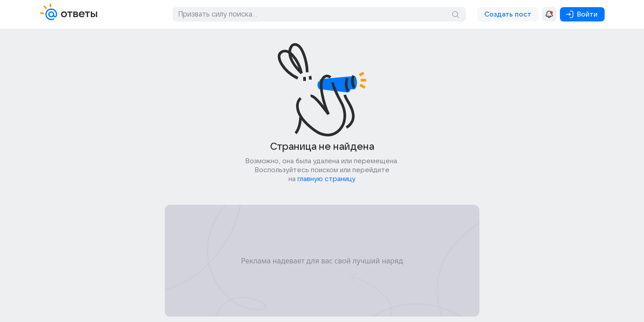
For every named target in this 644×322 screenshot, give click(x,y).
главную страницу (326, 179)
